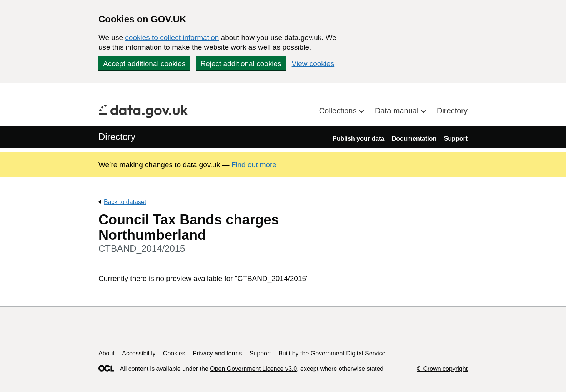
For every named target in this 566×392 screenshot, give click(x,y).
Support (456, 139)
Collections (339, 111)
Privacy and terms (217, 353)
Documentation (414, 139)
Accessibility (139, 353)
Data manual (398, 111)
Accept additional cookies (144, 64)
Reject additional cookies (241, 64)
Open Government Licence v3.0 (253, 369)
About (107, 353)
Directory (452, 111)
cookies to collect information (172, 37)
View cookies (313, 64)
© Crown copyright (442, 369)
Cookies (174, 353)
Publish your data (358, 139)
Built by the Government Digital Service (332, 353)
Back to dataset (125, 202)
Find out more (254, 165)
